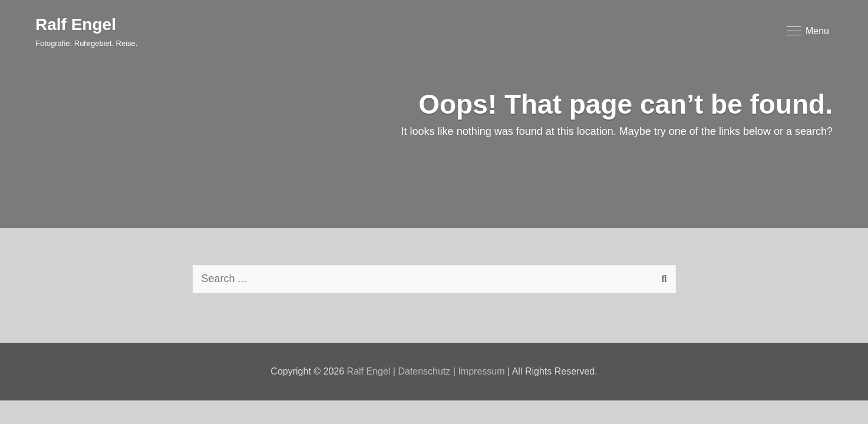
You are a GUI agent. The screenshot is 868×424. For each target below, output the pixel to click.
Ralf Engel (76, 24)
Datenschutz (424, 371)
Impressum (481, 371)
